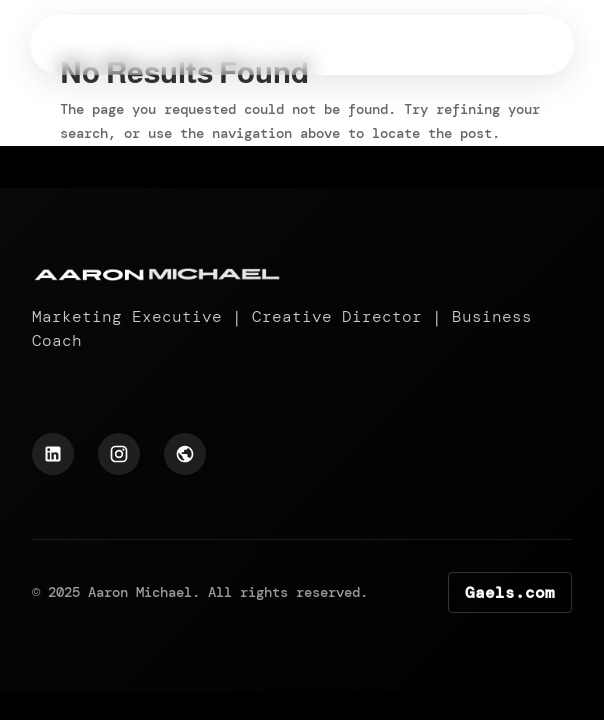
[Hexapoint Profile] (185, 454)
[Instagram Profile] (119, 454)
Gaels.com (510, 592)
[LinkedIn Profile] (53, 454)
